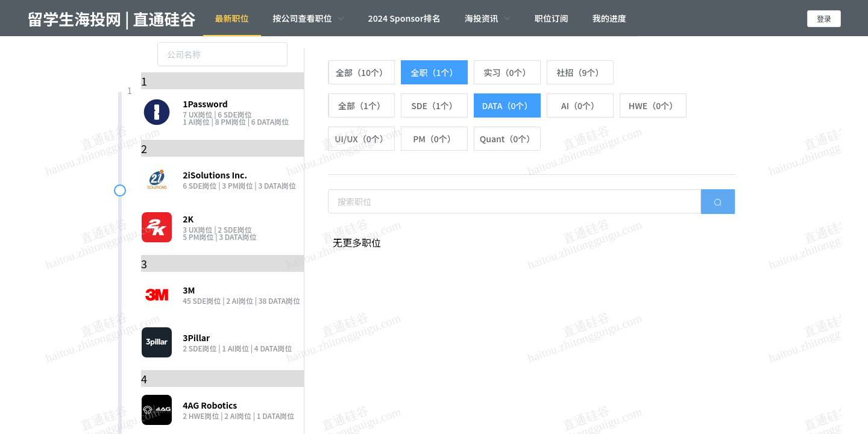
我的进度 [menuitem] (609, 18)
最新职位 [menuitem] (232, 18)
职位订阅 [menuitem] (552, 18)
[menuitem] (309, 18)
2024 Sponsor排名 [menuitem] (404, 18)
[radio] (361, 72)
